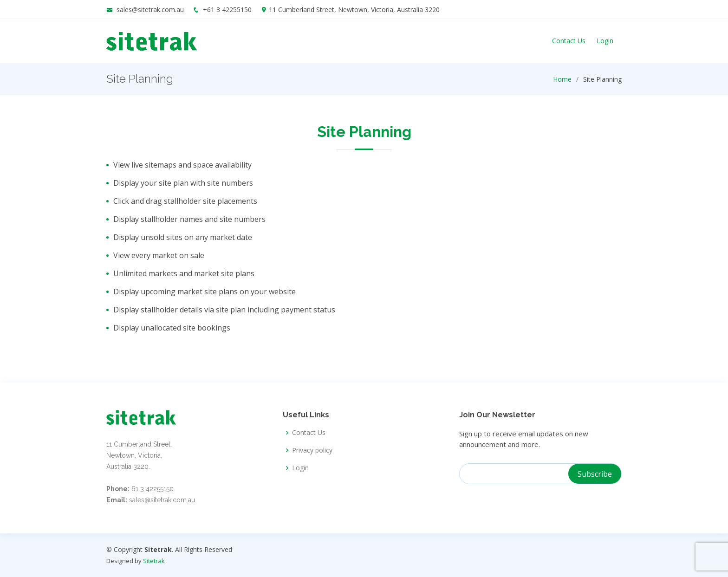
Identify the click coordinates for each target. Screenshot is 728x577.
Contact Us (569, 41)
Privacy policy (312, 450)
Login (605, 41)
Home (562, 79)
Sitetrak (154, 561)
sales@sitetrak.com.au (150, 10)
